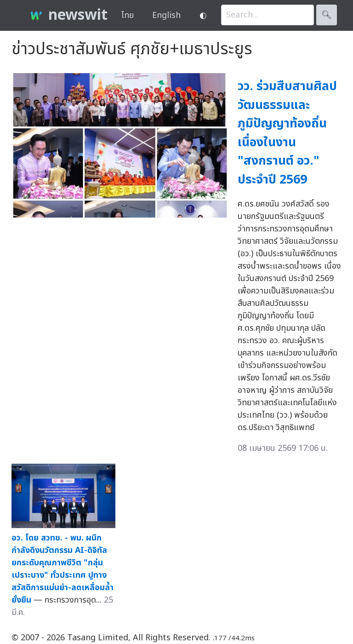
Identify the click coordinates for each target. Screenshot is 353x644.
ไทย (128, 15)
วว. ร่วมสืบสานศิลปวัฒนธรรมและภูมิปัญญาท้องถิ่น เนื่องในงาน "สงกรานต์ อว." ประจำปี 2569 (287, 133)
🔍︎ (327, 15)
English (166, 15)
